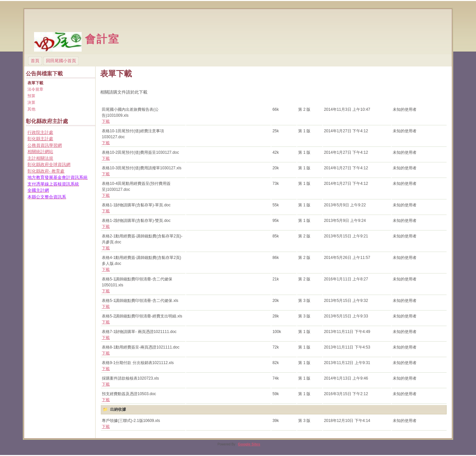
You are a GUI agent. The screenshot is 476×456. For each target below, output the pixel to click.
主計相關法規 (40, 158)
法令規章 (35, 89)
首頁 (35, 61)
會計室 (102, 39)
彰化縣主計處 (40, 139)
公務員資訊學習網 (45, 145)
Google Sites (249, 444)
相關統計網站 (40, 152)
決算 (31, 103)
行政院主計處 (40, 132)
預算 (31, 96)
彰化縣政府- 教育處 (46, 171)
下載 (106, 121)
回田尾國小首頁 (61, 61)
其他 (31, 109)
